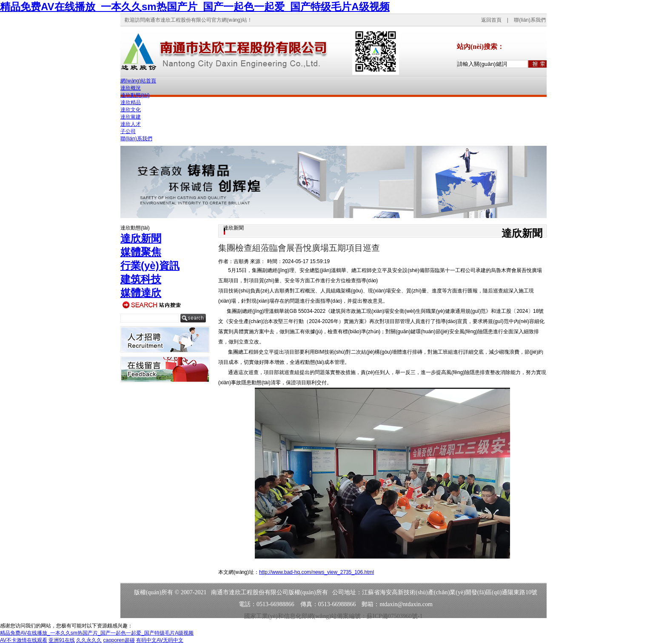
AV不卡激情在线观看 (24, 640)
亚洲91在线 (61, 640)
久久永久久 (89, 640)
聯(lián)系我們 (530, 20)
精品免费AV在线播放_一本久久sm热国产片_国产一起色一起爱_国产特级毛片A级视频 (195, 7)
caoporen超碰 (119, 640)
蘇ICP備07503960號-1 (395, 616)
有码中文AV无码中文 (160, 640)
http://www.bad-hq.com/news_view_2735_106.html (316, 572)
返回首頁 (491, 20)
